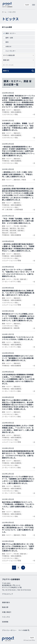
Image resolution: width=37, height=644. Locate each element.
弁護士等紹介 (7, 612)
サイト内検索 (24, 630)
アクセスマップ (7, 594)
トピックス (6, 617)
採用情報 (5, 622)
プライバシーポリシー (9, 630)
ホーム (4, 12)
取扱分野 (5, 607)
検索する (6, 71)
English (27, 5)
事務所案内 (6, 602)
